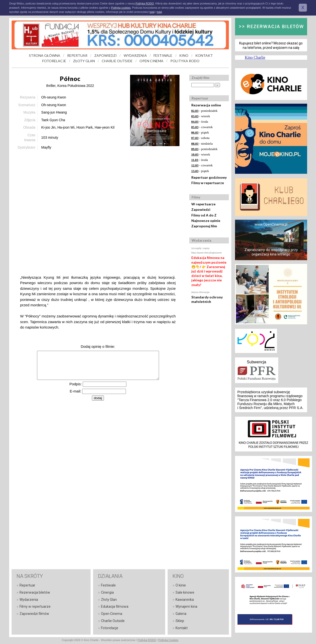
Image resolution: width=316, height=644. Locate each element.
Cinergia (107, 592)
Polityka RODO (147, 640)
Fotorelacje (110, 628)
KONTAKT (204, 55)
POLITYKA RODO (185, 61)
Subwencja (257, 362)
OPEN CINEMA (151, 61)
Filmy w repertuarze (208, 183)
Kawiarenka (185, 600)
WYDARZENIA (135, 55)
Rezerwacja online (206, 105)
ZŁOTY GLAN (84, 61)
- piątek (200, 132)
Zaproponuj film (204, 226)
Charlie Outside (113, 621)
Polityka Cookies (168, 640)
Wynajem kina (186, 606)
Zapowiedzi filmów (34, 614)
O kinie (181, 585)
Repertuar (27, 585)
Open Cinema (112, 614)
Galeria (181, 614)
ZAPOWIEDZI (106, 55)
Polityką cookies (121, 8)
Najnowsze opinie (206, 221)
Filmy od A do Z (204, 215)
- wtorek (201, 116)
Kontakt (182, 628)
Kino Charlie (255, 57)
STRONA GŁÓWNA (45, 55)
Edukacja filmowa (115, 606)
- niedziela (202, 144)
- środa (200, 122)
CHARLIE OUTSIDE (117, 61)
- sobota (200, 138)
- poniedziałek (205, 111)
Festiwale (108, 585)
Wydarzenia (29, 600)
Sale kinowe (185, 592)
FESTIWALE (163, 55)
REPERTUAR (77, 55)
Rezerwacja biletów (35, 592)
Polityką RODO (145, 3)
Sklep (180, 621)
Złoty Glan (109, 600)
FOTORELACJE (54, 61)
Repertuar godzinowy (209, 177)
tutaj (152, 12)
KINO (184, 55)
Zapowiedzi (201, 209)
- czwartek (202, 127)
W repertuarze (203, 204)
